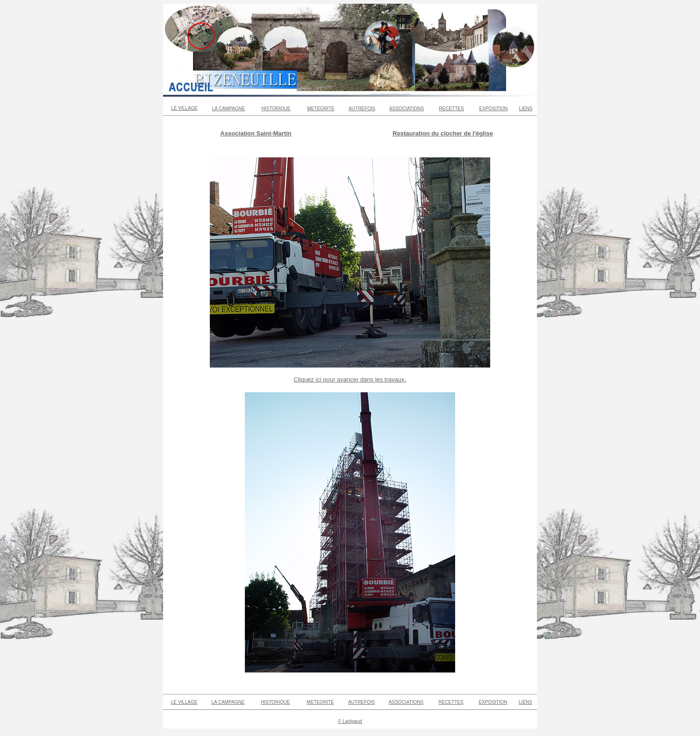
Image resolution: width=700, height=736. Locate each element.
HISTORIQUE (276, 109)
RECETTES (451, 109)
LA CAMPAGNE (229, 109)
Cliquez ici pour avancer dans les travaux (349, 379)
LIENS (526, 109)
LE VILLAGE (184, 108)
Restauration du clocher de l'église (443, 133)
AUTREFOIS (362, 109)
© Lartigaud (350, 721)
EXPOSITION (493, 109)
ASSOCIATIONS (407, 109)
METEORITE (321, 109)
